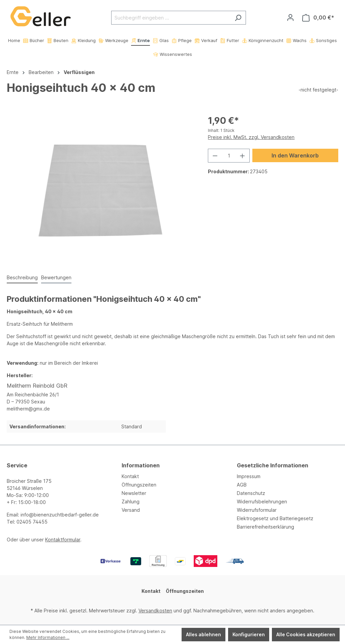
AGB (242, 485)
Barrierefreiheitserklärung (265, 527)
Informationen (141, 465)
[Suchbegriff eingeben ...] (171, 18)
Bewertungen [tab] (56, 277)
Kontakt (130, 476)
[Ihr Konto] (290, 17)
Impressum (249, 476)
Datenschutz (251, 493)
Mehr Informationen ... (48, 637)
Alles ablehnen (203, 634)
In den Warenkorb (295, 155)
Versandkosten (155, 611)
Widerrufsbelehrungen (262, 502)
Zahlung (131, 502)
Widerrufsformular (257, 510)
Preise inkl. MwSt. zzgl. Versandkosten (251, 137)
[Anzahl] (229, 156)
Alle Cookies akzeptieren (306, 634)
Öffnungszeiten (139, 485)
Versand (131, 510)
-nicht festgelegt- (318, 90)
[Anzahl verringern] (215, 156)
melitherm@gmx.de (28, 409)
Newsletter (134, 493)
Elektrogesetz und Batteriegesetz (275, 518)
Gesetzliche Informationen (273, 465)
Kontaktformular (63, 540)
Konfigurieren (249, 634)
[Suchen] (238, 18)
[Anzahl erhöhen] (243, 156)
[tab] (22, 278)
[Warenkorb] (318, 18)
